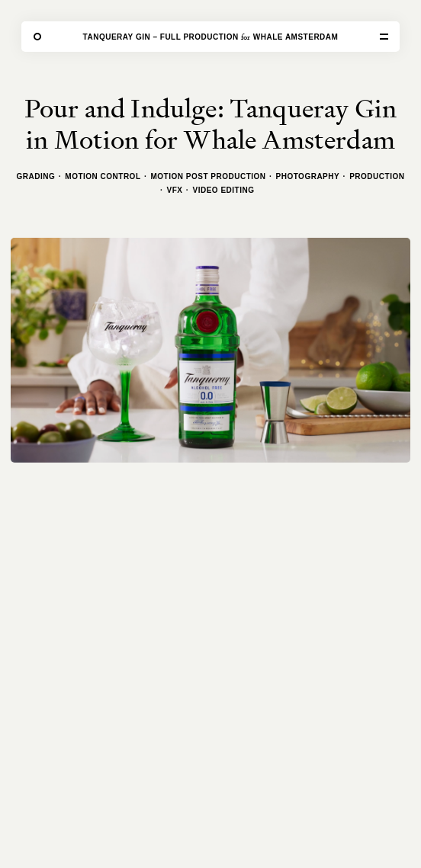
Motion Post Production (209, 176)
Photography (308, 176)
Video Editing (224, 190)
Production (377, 176)
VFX (175, 190)
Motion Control (103, 176)
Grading (36, 176)
